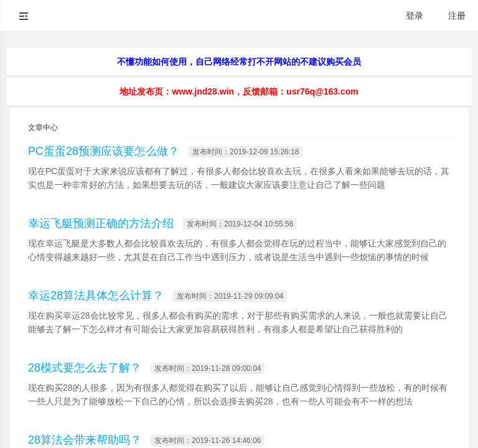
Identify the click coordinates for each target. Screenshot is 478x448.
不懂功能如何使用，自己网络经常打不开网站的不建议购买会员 (239, 62)
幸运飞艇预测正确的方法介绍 (101, 223)
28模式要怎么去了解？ (85, 368)
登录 (415, 16)
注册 (457, 16)
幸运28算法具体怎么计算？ (96, 296)
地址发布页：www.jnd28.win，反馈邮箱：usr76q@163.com (239, 91)
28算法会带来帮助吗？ (85, 440)
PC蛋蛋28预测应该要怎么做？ (104, 151)
